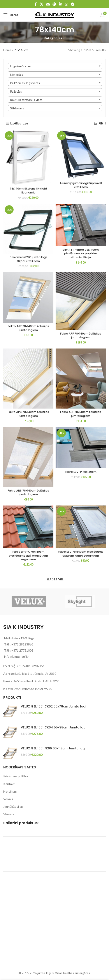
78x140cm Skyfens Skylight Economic (28, 191)
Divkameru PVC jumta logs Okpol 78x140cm (28, 259)
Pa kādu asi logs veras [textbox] (25, 83)
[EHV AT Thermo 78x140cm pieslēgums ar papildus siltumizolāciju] (81, 225)
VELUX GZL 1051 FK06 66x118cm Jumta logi (53, 748)
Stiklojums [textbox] (17, 108)
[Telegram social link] (73, 4)
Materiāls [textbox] (17, 75)
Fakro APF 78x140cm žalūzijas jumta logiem (81, 336)
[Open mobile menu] (11, 15)
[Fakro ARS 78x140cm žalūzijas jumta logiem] (28, 457)
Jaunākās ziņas (13, 807)
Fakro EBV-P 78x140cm (81, 472)
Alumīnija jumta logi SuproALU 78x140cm (81, 185)
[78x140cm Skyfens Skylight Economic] (28, 157)
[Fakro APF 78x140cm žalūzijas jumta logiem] (81, 301)
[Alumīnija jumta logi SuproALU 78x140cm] (81, 155)
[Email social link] (48, 4)
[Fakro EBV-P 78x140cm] (81, 448)
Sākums (9, 814)
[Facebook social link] (36, 4)
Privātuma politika (16, 776)
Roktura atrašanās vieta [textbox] (26, 100)
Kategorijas (53, 38)
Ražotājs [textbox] (16, 91)
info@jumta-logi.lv (16, 656)
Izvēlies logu (19, 123)
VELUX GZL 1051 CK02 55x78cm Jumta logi (53, 707)
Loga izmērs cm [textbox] (20, 66)
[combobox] (55, 66)
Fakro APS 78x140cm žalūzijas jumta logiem (28, 414)
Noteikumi (10, 791)
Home (7, 50)
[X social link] (41, 4)
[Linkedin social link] (61, 4)
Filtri (102, 123)
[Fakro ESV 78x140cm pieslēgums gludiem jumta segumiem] (81, 527)
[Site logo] (55, 15)
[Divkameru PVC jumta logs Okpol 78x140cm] (28, 229)
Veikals (8, 799)
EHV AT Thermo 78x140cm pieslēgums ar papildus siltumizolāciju (81, 254)
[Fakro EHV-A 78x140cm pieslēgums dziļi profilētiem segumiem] (28, 527)
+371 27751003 (22, 650)
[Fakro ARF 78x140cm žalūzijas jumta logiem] (81, 379)
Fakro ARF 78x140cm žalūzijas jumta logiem (81, 414)
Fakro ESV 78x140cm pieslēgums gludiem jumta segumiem (81, 554)
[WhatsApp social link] (66, 4)
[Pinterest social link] (54, 4)
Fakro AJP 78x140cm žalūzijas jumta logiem (28, 328)
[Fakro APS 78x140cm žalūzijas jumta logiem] (28, 379)
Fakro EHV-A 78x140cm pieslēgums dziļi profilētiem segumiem (28, 556)
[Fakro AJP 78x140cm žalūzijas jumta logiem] (28, 298)
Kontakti (9, 784)
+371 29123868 (22, 644)
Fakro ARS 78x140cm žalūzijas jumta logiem (28, 493)
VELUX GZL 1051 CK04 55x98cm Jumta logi (54, 727)
